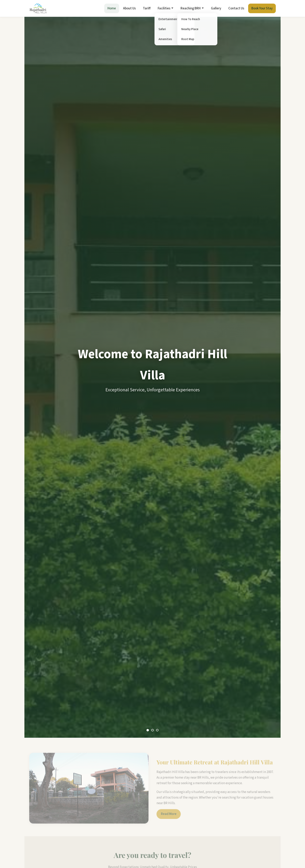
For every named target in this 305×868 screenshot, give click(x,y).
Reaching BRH (191, 8)
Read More (169, 816)
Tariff (147, 8)
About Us (129, 8)
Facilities (164, 8)
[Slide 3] (157, 730)
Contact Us (236, 8)
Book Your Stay (262, 8)
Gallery (216, 8)
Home (112, 8)
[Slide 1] (148, 730)
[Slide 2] (152, 730)
